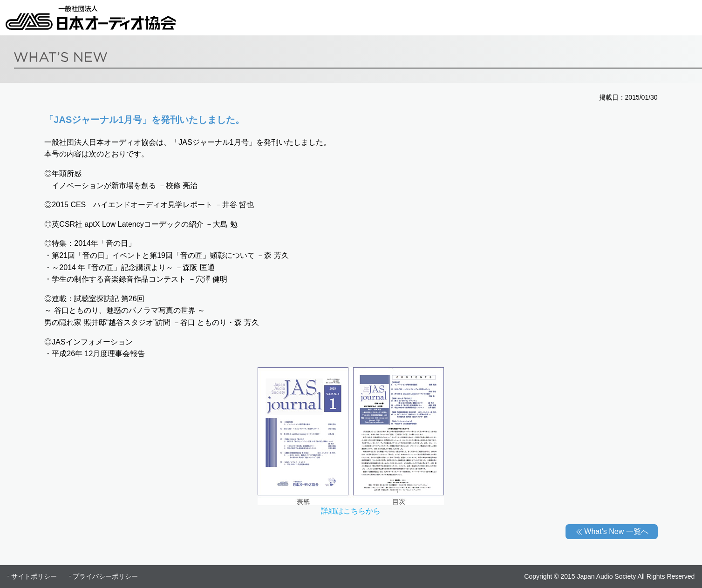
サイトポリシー (34, 576)
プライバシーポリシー (105, 576)
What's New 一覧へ (616, 531)
